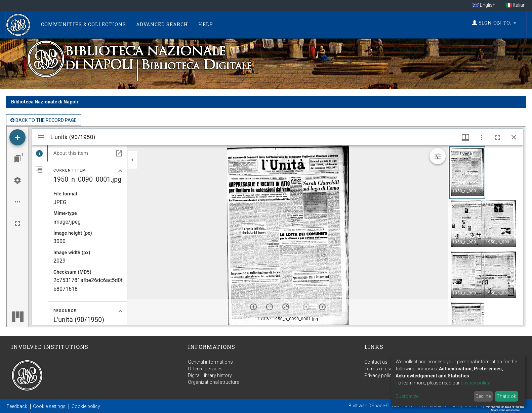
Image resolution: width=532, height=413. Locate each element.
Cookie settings (49, 406)
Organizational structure (213, 382)
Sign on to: (494, 23)
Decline (483, 396)
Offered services (205, 369)
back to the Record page (44, 120)
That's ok (506, 396)
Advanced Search (162, 24)
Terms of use (378, 369)
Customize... (408, 396)
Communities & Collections (84, 24)
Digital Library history (210, 375)
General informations (210, 362)
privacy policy (475, 383)
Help (206, 24)
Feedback (17, 406)
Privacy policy (379, 375)
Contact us (376, 362)
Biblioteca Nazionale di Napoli (45, 102)
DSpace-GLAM (384, 406)
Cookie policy (86, 406)
